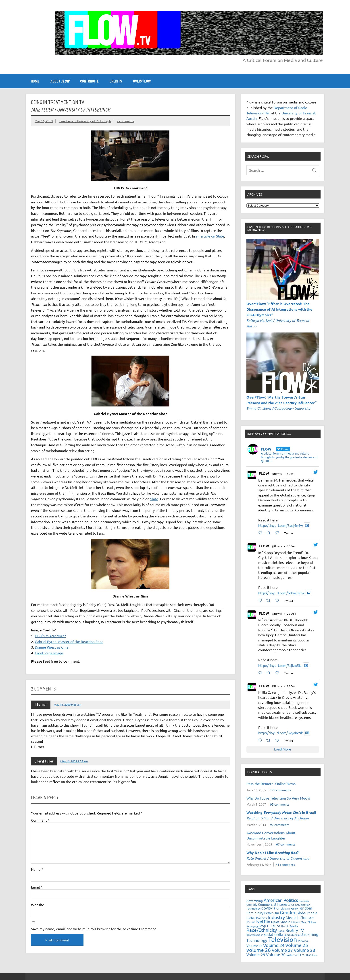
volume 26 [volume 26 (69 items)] (259, 950)
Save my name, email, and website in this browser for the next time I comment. (94, 929)
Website (38, 905)
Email (37, 887)
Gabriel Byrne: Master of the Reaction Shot (69, 641)
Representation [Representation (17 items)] (255, 935)
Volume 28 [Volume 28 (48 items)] (304, 950)
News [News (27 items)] (296, 922)
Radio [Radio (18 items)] (281, 931)
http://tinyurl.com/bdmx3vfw (281, 593)
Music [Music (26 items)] (251, 922)
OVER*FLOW (142, 81)
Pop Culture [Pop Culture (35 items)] (270, 926)
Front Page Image (49, 653)
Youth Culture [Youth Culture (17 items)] (310, 955)
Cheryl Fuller (44, 761)
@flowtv (277, 474)
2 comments (125, 121)
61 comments (285, 864)
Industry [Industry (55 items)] (276, 917)
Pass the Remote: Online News (271, 784)
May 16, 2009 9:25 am (68, 704)
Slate (154, 499)
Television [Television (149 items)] (283, 939)
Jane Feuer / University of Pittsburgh (85, 121)
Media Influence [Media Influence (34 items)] (300, 917)
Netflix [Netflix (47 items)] (263, 921)
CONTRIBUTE (89, 81)
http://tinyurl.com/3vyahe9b (281, 733)
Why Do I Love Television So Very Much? (278, 798)
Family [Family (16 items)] (294, 908)
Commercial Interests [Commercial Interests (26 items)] (274, 904)
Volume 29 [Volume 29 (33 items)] (256, 954)
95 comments (280, 804)
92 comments (280, 825)
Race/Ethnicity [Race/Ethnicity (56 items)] (262, 930)
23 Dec (291, 686)
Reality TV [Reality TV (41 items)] (295, 930)
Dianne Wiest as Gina (52, 647)
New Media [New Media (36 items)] (281, 922)
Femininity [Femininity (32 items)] (255, 913)
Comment (40, 820)
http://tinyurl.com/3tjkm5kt (280, 665)
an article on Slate (210, 236)
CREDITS (116, 81)
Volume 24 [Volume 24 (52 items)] (274, 945)
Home (35, 81)
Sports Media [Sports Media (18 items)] (292, 935)
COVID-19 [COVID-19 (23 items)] (268, 908)
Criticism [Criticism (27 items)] (283, 908)
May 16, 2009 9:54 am (74, 761)
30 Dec (291, 546)
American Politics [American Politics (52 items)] (281, 900)
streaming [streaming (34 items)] (309, 934)
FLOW (264, 473)
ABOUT (60, 81)
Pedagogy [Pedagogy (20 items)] (252, 926)
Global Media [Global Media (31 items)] (307, 913)
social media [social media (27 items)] (273, 934)
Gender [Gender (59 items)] (288, 912)
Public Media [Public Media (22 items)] (290, 926)
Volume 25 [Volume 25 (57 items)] (297, 945)
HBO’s (50, 636)
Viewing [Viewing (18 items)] (303, 941)
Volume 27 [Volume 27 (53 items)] (282, 950)
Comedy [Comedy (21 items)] (252, 905)
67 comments (286, 844)
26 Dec (291, 614)
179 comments (281, 790)
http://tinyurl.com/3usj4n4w (281, 525)
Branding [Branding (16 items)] (304, 901)
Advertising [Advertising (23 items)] (255, 901)
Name (37, 869)
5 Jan (290, 474)
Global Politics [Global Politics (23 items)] (257, 918)
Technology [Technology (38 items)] (257, 940)
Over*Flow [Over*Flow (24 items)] (308, 922)
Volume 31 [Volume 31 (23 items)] (294, 955)
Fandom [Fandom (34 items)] (305, 908)
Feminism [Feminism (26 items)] (272, 913)
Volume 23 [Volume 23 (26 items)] (254, 946)
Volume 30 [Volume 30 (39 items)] (276, 954)
